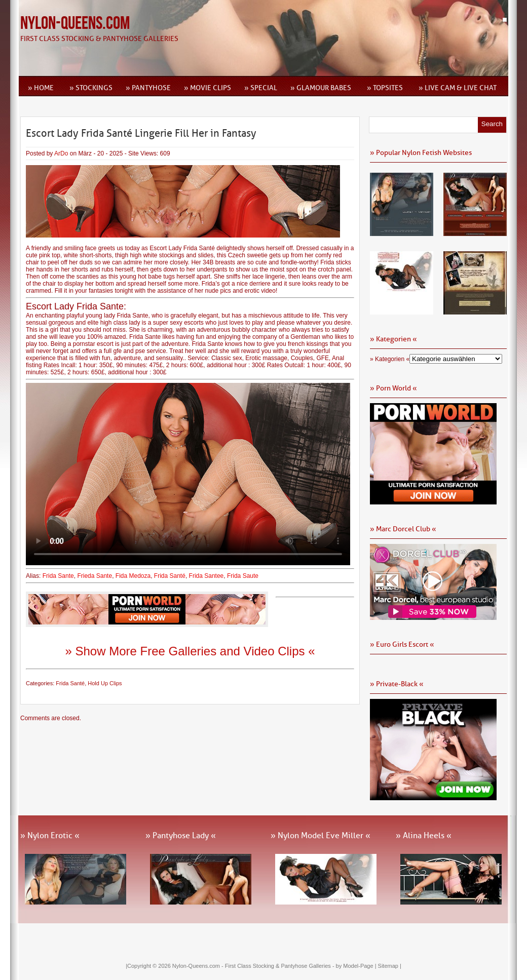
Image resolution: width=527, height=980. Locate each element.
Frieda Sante (95, 576)
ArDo (61, 153)
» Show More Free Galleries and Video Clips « (190, 651)
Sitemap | (390, 966)
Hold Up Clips (105, 683)
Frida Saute (243, 576)
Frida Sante (58, 576)
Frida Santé (170, 576)
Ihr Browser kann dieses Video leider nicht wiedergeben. (188, 474)
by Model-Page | (357, 966)
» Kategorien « (390, 359)
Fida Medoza (133, 576)
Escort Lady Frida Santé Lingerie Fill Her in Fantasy (141, 133)
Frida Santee (206, 576)
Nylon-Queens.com (75, 24)
